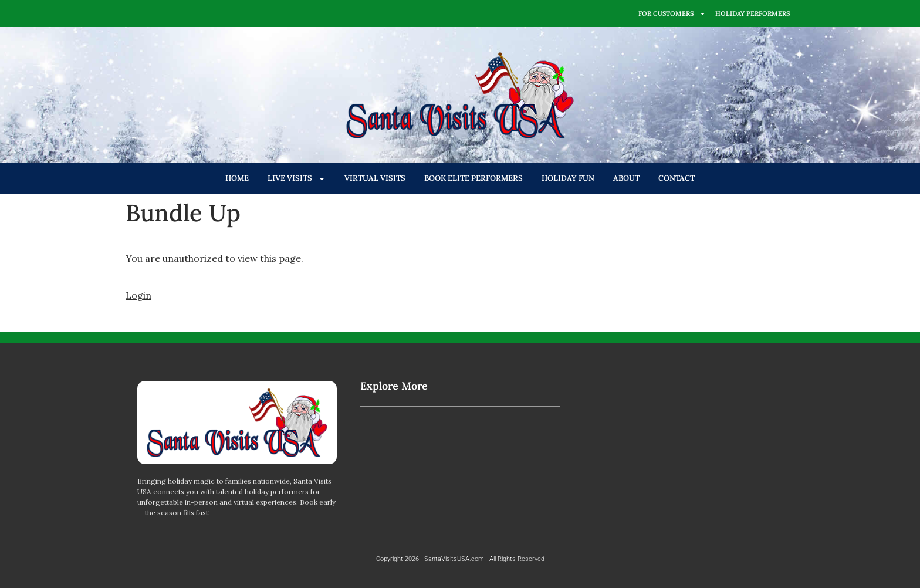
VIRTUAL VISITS (375, 178)
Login (138, 295)
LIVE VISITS (297, 179)
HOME (237, 178)
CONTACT (677, 178)
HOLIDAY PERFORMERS (752, 13)
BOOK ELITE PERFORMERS (473, 178)
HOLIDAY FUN (568, 178)
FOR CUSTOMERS (672, 14)
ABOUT (626, 178)
